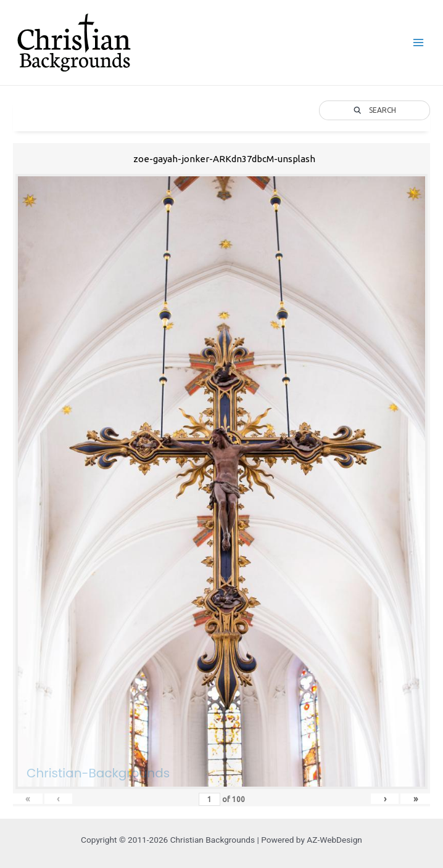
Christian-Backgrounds (98, 773)
